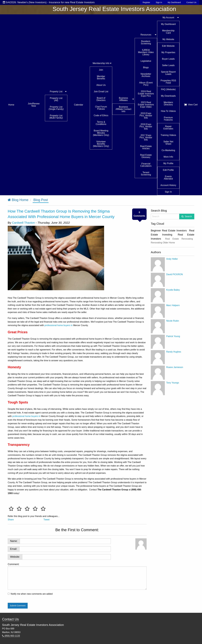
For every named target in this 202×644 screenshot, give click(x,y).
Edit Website (168, 46)
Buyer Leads (168, 59)
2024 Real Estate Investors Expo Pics (146, 94)
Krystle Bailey (173, 290)
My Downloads (168, 96)
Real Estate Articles (146, 147)
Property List (56, 92)
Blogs (146, 67)
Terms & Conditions (101, 123)
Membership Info (101, 63)
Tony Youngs (173, 383)
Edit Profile (168, 170)
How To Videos (168, 111)
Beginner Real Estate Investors (169, 231)
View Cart (191, 105)
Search (188, 216)
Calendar (79, 105)
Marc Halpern (173, 305)
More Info (168, 157)
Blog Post (41, 200)
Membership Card (168, 32)
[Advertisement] (173, 414)
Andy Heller (172, 259)
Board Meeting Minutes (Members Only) (101, 133)
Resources (146, 35)
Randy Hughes (174, 352)
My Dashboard (174, 2)
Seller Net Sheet (168, 143)
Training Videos (168, 135)
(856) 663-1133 (11, 636)
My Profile (168, 163)
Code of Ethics (101, 115)
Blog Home (18, 200)
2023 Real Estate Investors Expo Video (146, 105)
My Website (168, 39)
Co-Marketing (168, 150)
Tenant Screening (146, 174)
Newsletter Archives (146, 75)
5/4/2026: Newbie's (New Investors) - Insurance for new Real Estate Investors (49, 2)
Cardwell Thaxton (23, 223)
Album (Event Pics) (146, 84)
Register (146, 2)
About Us (101, 85)
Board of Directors (101, 99)
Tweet (47, 520)
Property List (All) (56, 99)
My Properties (168, 52)
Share (11, 520)
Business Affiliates (124, 99)
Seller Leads (168, 65)
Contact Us (191, 2)
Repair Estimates (168, 128)
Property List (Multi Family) (56, 117)
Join (101, 70)
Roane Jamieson (175, 367)
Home (11, 105)
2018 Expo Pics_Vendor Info (146, 127)
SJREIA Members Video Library (146, 52)
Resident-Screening (146, 42)
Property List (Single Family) (56, 108)
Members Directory (168, 103)
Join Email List (101, 92)
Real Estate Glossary (146, 156)
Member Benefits (101, 77)
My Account (168, 18)
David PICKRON (175, 274)
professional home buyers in (59, 325)
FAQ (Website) (168, 89)
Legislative (146, 61)
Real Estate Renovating (179, 239)
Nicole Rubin (173, 321)
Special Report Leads (168, 73)
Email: (14, 549)
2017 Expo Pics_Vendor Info (146, 138)
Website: (15, 557)
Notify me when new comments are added (32, 594)
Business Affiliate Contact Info (123, 109)
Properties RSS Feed (168, 82)
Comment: (77, 576)
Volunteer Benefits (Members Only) (101, 144)
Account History (168, 185)
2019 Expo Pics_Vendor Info (146, 116)
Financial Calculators (146, 165)
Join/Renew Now (34, 105)
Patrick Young (173, 336)
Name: (14, 541)
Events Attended (168, 178)
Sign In (159, 2)
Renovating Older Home (163, 243)
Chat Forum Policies (101, 108)
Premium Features (168, 119)
